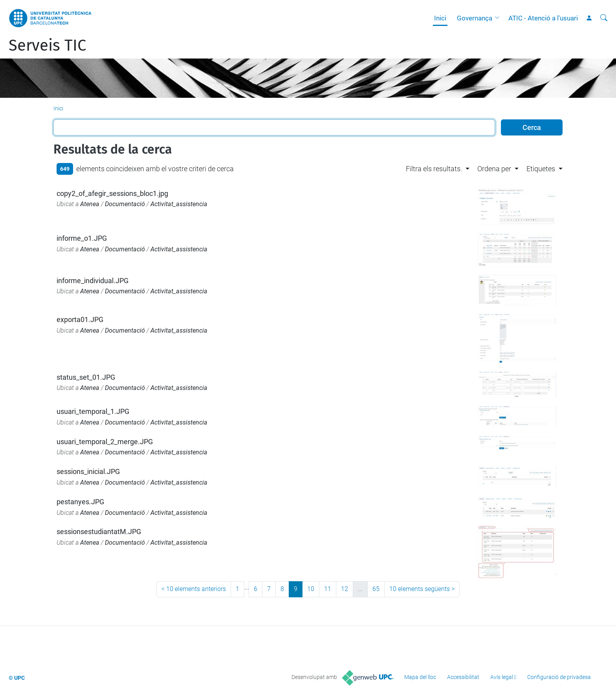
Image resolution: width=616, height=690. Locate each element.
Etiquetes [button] (541, 169)
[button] (499, 18)
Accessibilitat (463, 677)
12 (345, 589)
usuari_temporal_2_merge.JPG (105, 442)
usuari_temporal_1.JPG (93, 411)
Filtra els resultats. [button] (434, 169)
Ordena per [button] (494, 169)
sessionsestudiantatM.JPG (99, 532)
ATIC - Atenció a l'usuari (543, 18)
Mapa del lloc (420, 677)
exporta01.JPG (80, 319)
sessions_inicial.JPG (88, 471)
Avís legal (502, 677)
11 (328, 589)
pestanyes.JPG (80, 502)
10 (311, 589)
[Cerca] (604, 18)
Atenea (90, 204)
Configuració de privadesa (559, 677)
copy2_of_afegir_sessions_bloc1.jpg (112, 193)
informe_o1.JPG (82, 238)
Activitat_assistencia (179, 204)
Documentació (125, 204)
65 (376, 589)
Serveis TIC (47, 46)
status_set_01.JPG (86, 377)
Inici (440, 18)
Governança (475, 18)
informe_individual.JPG (93, 281)
